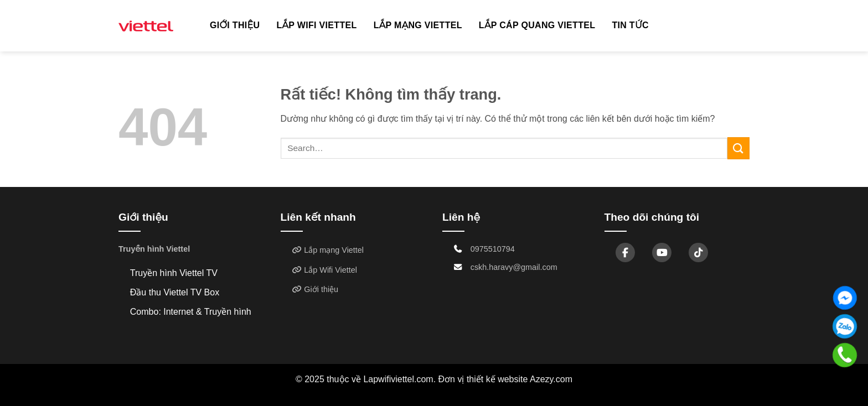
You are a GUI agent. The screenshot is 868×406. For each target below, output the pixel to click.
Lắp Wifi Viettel (316, 25)
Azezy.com (551, 379)
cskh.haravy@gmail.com (514, 267)
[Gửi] (738, 148)
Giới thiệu (235, 25)
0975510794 (493, 249)
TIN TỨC (630, 25)
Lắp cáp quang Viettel (537, 25)
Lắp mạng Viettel (418, 25)
